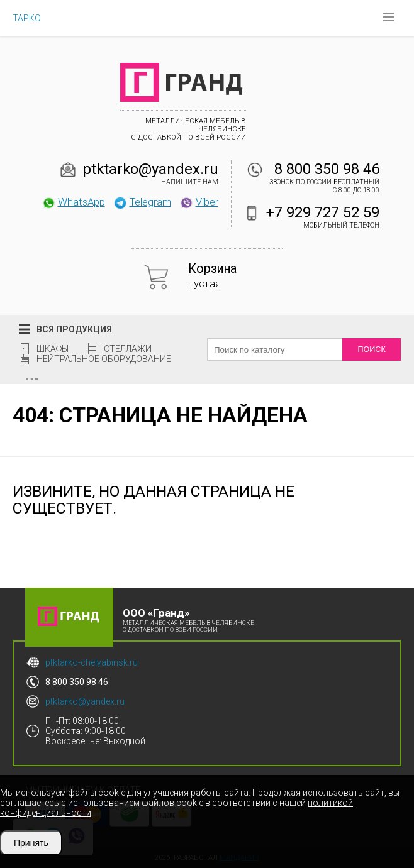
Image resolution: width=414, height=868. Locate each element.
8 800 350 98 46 (327, 169)
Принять (31, 843)
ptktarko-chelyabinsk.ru (92, 662)
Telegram (142, 202)
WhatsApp (73, 202)
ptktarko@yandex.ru (150, 169)
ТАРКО (27, 18)
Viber (199, 202)
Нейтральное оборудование (104, 359)
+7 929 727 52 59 (323, 212)
